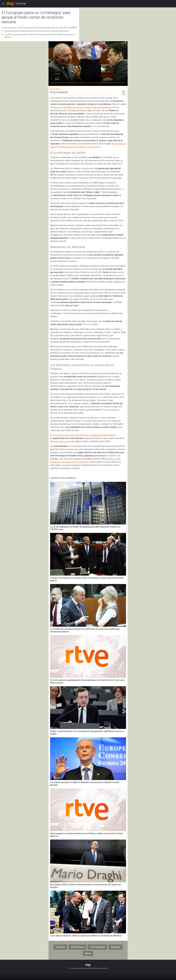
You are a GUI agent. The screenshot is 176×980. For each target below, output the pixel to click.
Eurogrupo (116, 947)
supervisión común (62, 441)
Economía (60, 947)
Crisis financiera (97, 947)
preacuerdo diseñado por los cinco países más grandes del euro (82, 107)
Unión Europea (77, 947)
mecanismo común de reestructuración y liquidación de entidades (83, 435)
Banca (88, 953)
